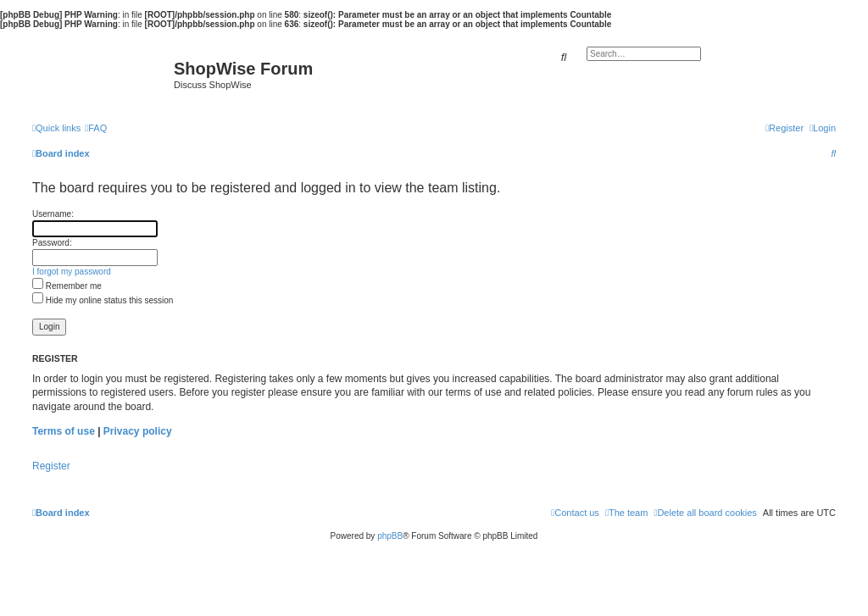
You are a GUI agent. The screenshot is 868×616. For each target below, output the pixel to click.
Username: (53, 214)
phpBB (390, 536)
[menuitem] (96, 128)
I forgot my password (72, 272)
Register (51, 466)
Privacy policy (138, 431)
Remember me (67, 286)
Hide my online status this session (103, 300)
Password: (52, 243)
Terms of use (64, 431)
